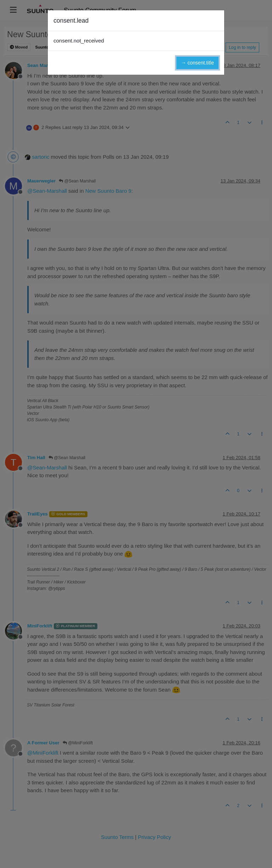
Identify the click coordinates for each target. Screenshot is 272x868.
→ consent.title (197, 63)
